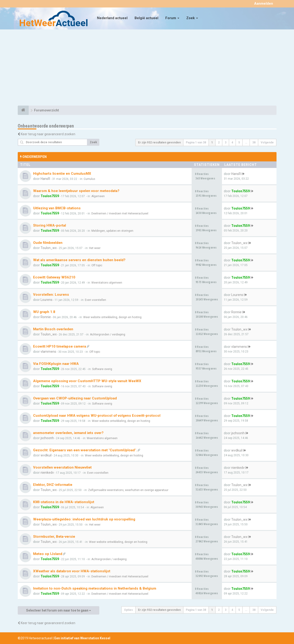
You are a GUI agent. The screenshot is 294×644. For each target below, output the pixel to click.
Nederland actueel (112, 18)
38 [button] (254, 142)
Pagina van (196, 142)
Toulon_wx (49, 248)
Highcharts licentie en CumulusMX (62, 174)
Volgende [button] (267, 142)
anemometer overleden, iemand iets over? (68, 433)
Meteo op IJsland (48, 554)
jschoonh (47, 438)
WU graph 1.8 (44, 312)
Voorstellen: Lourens (51, 295)
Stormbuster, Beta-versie (54, 537)
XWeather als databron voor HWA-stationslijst (72, 571)
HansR (45, 179)
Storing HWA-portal (50, 225)
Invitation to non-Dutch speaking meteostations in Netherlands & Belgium (95, 588)
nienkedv (47, 473)
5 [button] (239, 142)
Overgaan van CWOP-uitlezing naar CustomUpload (75, 398)
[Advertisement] (147, 68)
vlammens (48, 352)
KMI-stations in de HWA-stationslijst (64, 502)
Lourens (47, 300)
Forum (172, 18)
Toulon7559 (50, 196)
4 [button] (232, 142)
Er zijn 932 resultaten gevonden (159, 142)
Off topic (97, 265)
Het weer (95, 248)
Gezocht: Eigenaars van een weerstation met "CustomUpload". (85, 450)
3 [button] (226, 142)
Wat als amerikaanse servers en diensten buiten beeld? (79, 260)
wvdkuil (46, 455)
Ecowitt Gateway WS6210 (54, 277)
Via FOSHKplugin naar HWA (56, 364)
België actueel (146, 18)
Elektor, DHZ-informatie (53, 485)
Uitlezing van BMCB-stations (57, 208)
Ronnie (46, 317)
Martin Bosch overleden (53, 329)
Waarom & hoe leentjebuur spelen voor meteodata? (76, 191)
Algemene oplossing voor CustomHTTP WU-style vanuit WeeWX (87, 381)
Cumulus (89, 179)
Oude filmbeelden (48, 243)
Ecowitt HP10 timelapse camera (60, 346)
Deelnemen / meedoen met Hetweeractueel (120, 213)
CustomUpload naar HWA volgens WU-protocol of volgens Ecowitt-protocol (97, 416)
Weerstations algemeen (107, 283)
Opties (128, 610)
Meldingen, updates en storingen (112, 231)
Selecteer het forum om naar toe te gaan (59, 610)
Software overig (102, 369)
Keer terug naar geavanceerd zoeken (48, 134)
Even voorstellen (95, 300)
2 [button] (219, 142)
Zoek (192, 18)
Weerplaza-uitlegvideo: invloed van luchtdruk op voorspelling (84, 519)
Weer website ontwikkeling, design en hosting (112, 317)
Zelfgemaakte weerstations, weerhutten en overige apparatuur (128, 490)
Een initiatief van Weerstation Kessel (82, 638)
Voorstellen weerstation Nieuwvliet (62, 467)
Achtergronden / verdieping (108, 334)
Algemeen (98, 196)
